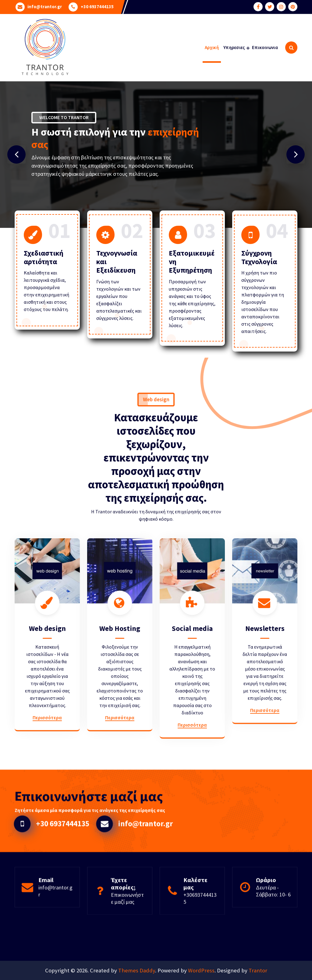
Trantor (258, 970)
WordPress (201, 970)
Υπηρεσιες (234, 47)
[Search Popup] (291, 48)
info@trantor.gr (45, 6)
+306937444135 (200, 926)
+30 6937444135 (97, 6)
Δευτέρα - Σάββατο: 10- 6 (273, 918)
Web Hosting (120, 743)
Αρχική (212, 47)
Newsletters (265, 743)
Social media (192, 743)
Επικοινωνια (265, 47)
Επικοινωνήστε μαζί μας (127, 926)
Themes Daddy (137, 970)
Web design (47, 743)
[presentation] (16, 154)
